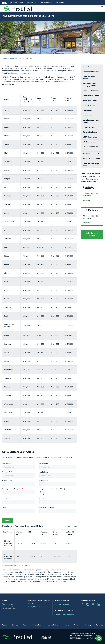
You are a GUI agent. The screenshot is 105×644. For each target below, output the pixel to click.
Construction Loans (91, 96)
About (4, 625)
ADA (67, 625)
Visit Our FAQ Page (62, 604)
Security (88, 625)
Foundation (37, 625)
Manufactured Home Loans (91, 121)
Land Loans (87, 110)
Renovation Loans (90, 132)
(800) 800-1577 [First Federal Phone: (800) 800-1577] (8, 604)
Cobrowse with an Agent (64, 614)
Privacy (77, 625)
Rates (25, 625)
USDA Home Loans (90, 137)
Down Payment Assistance (89, 78)
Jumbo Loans (88, 115)
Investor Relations (53, 625)
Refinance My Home (91, 72)
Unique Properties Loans (90, 148)
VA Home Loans (89, 142)
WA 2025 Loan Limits (91, 154)
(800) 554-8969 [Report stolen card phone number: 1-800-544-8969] (35, 607)
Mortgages (13, 59)
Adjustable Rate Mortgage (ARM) (89, 85)
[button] (99, 639)
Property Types (89, 127)
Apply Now (72, 526)
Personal (5, 59)
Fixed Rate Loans (90, 101)
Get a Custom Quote (92, 235)
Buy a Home (88, 67)
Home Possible (89, 105)
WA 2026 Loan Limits (91, 159)
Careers (15, 625)
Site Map (100, 625)
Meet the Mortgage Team (91, 165)
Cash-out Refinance (91, 91)
